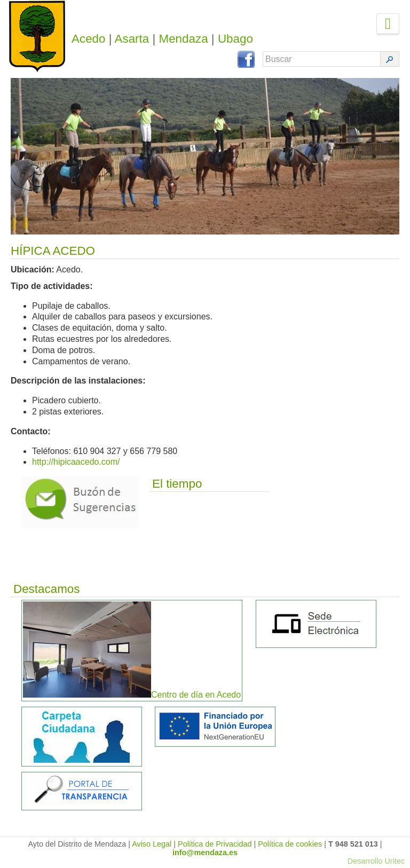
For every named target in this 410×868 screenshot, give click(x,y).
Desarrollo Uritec (376, 861)
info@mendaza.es (205, 853)
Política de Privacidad (215, 844)
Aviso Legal (152, 844)
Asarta (132, 39)
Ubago (235, 39)
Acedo (89, 39)
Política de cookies (290, 844)
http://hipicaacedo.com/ (76, 462)
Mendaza (184, 39)
